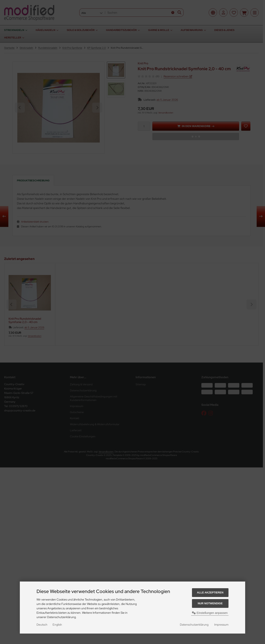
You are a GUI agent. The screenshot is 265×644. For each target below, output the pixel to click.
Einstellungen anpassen (210, 613)
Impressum (221, 625)
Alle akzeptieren (210, 592)
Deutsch (42, 625)
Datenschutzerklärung (194, 625)
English (57, 625)
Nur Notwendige (210, 603)
